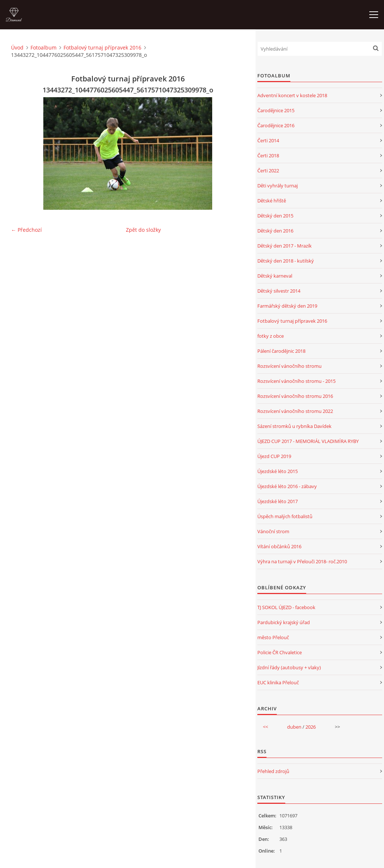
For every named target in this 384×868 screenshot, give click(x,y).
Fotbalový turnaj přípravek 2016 (102, 47)
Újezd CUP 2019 (274, 456)
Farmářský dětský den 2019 (287, 306)
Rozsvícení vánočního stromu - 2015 (296, 381)
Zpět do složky (143, 230)
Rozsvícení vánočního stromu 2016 (295, 396)
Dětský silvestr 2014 (279, 291)
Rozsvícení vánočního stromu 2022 (295, 411)
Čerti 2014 (268, 140)
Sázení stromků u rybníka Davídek (294, 426)
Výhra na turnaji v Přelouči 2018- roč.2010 (302, 561)
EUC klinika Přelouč (278, 682)
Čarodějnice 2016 (276, 125)
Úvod (17, 47)
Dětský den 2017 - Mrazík (285, 246)
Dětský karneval (275, 276)
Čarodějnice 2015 (276, 110)
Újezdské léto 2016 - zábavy (287, 486)
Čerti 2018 (268, 155)
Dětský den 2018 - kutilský (286, 261)
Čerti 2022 (268, 171)
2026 (311, 727)
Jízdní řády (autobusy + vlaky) (289, 667)
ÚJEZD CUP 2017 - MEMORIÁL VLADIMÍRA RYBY (308, 441)
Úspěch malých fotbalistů (285, 516)
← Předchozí (26, 230)
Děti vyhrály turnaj (278, 186)
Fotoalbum (44, 47)
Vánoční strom (273, 531)
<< (265, 727)
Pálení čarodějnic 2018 (281, 351)
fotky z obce (271, 336)
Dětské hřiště (272, 201)
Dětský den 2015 (275, 216)
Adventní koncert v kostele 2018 (292, 95)
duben (294, 727)
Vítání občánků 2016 (279, 546)
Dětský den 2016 (275, 231)
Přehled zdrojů (273, 771)
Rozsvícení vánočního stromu (289, 366)
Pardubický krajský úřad (284, 622)
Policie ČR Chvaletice (280, 652)
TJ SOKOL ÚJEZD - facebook (286, 607)
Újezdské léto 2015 (278, 471)
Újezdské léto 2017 (278, 501)
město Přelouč (273, 637)
